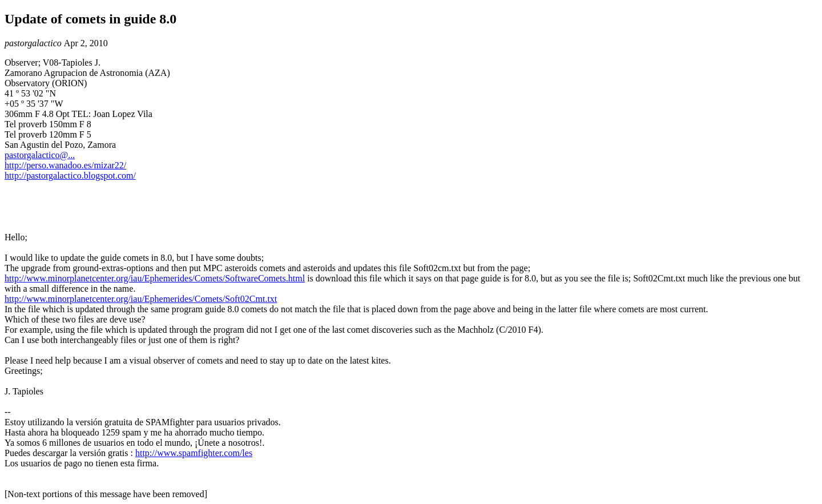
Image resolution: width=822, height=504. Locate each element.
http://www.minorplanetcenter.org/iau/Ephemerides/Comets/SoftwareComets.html (155, 278)
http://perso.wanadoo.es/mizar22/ (65, 165)
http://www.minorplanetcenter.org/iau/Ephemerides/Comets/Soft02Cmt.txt (141, 299)
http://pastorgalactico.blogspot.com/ (70, 176)
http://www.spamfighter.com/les (194, 453)
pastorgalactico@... (40, 155)
